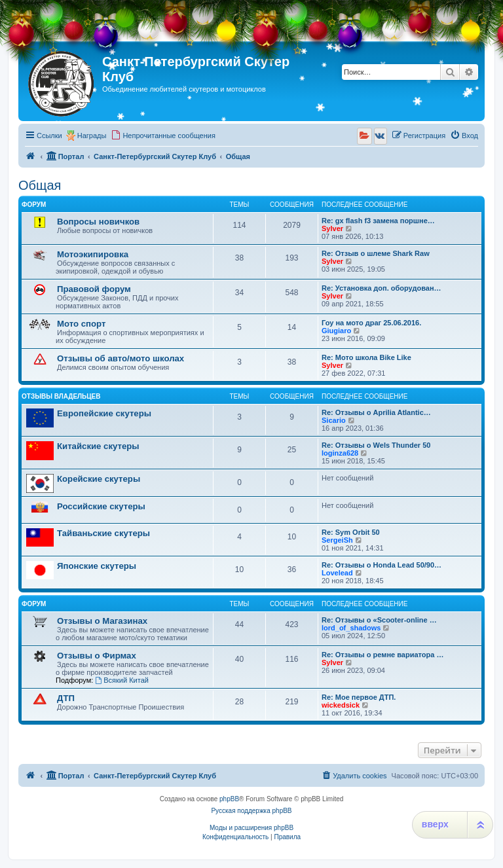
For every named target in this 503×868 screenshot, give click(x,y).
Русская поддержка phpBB (251, 811)
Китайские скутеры (98, 446)
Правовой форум (94, 289)
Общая (40, 185)
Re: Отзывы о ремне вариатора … (382, 655)
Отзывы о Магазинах (102, 621)
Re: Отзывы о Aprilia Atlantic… (376, 412)
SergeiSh (337, 540)
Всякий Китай (122, 680)
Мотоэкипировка (93, 254)
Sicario (334, 420)
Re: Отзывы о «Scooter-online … (379, 620)
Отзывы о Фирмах (97, 656)
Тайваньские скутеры (103, 533)
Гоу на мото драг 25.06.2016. (371, 323)
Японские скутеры (97, 566)
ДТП (66, 698)
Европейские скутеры (104, 413)
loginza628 (340, 453)
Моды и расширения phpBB (251, 828)
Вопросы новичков (98, 222)
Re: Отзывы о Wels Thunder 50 (376, 445)
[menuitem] (163, 136)
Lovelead (337, 573)
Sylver (332, 228)
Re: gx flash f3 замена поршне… (378, 221)
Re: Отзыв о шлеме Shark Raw (376, 253)
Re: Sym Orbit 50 (351, 532)
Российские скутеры (101, 506)
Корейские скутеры (99, 479)
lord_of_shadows (351, 628)
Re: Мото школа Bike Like (366, 357)
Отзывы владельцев (61, 396)
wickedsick (341, 705)
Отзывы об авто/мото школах (121, 358)
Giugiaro (336, 331)
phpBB (229, 799)
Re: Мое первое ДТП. (359, 697)
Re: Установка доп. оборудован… (382, 288)
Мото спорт (81, 324)
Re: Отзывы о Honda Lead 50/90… (382, 565)
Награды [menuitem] (92, 136)
